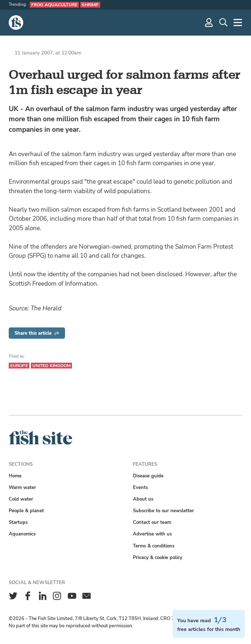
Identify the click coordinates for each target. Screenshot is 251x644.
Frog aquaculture (54, 5)
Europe (19, 366)
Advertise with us (152, 534)
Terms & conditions (154, 546)
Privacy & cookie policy (158, 557)
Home (15, 476)
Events (140, 487)
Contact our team (152, 522)
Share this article (37, 333)
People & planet (26, 511)
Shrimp (90, 5)
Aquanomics (22, 534)
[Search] (223, 23)
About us (143, 499)
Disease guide (148, 476)
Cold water (21, 499)
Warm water (22, 487)
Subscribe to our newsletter (163, 511)
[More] (238, 23)
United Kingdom (52, 366)
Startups (18, 522)
